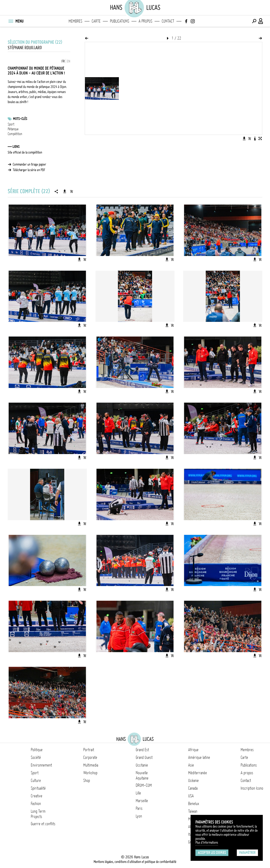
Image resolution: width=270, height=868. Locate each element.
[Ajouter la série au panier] (71, 191)
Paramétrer (247, 853)
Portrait (89, 750)
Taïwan (193, 811)
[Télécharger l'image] (244, 138)
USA (191, 796)
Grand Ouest (144, 757)
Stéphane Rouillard (25, 48)
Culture (36, 781)
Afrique (193, 750)
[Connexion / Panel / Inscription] (261, 21)
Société (36, 757)
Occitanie (142, 765)
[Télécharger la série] (65, 191)
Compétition (15, 134)
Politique (37, 750)
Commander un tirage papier (29, 164)
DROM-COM (144, 785)
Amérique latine (199, 757)
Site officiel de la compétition (25, 152)
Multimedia (91, 765)
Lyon (139, 816)
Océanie (193, 781)
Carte (96, 21)
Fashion (36, 804)
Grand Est (142, 750)
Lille (138, 793)
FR (63, 61)
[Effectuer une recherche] (254, 21)
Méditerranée (198, 773)
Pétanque (13, 129)
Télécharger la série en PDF (29, 170)
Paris (139, 808)
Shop (87, 781)
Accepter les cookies (212, 853)
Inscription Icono (252, 788)
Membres (75, 21)
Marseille (142, 801)
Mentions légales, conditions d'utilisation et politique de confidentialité (135, 862)
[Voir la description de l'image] (255, 138)
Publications (120, 21)
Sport (11, 124)
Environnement (41, 765)
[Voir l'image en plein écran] (260, 138)
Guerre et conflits (43, 824)
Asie (191, 765)
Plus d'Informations (207, 843)
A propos (145, 21)
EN (69, 61)
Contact (168, 21)
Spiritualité (38, 788)
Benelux (194, 804)
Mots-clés (20, 119)
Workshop (90, 773)
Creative (37, 796)
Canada (193, 788)
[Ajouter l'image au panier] (250, 138)
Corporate (90, 757)
